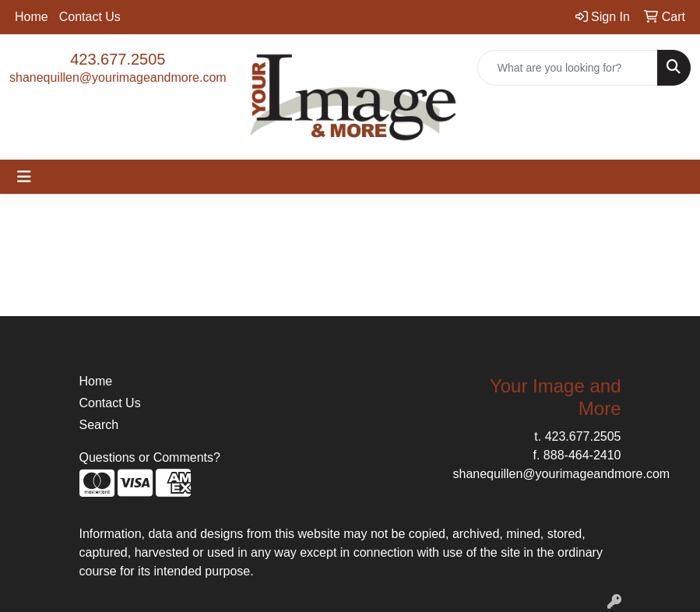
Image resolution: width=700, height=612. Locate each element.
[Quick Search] (568, 68)
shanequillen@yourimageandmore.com (118, 77)
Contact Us (90, 17)
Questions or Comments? (150, 457)
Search (99, 425)
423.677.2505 (118, 59)
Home (32, 17)
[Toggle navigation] (24, 177)
